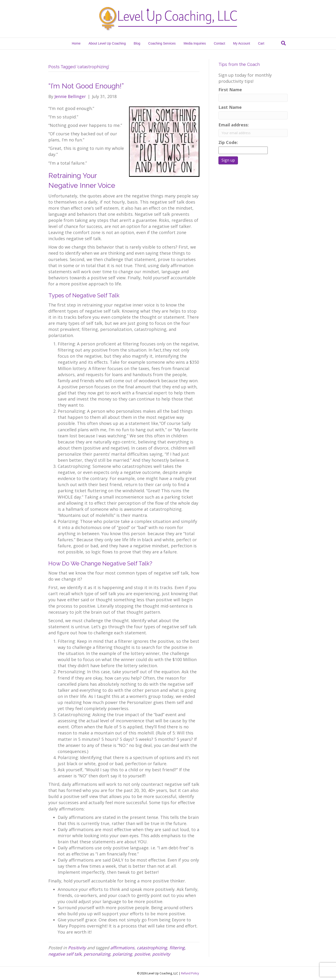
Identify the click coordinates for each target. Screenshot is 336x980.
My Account (241, 43)
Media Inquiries (195, 43)
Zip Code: (229, 142)
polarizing (122, 954)
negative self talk (65, 954)
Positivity (77, 948)
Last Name (230, 107)
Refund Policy (190, 973)
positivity (161, 954)
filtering (177, 948)
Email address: (234, 125)
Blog (137, 43)
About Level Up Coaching (107, 43)
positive (142, 954)
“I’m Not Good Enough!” (86, 86)
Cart (261, 43)
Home (76, 43)
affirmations (122, 948)
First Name (230, 90)
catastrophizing (152, 948)
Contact (219, 43)
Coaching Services (162, 43)
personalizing (97, 954)
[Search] (283, 43)
